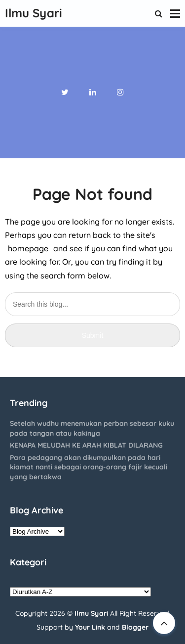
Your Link (90, 627)
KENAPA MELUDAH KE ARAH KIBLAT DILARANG (86, 445)
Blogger (135, 627)
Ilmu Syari (91, 613)
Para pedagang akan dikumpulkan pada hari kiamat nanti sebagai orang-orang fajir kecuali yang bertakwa (89, 467)
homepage (28, 248)
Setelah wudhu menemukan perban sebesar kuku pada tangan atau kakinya (92, 428)
